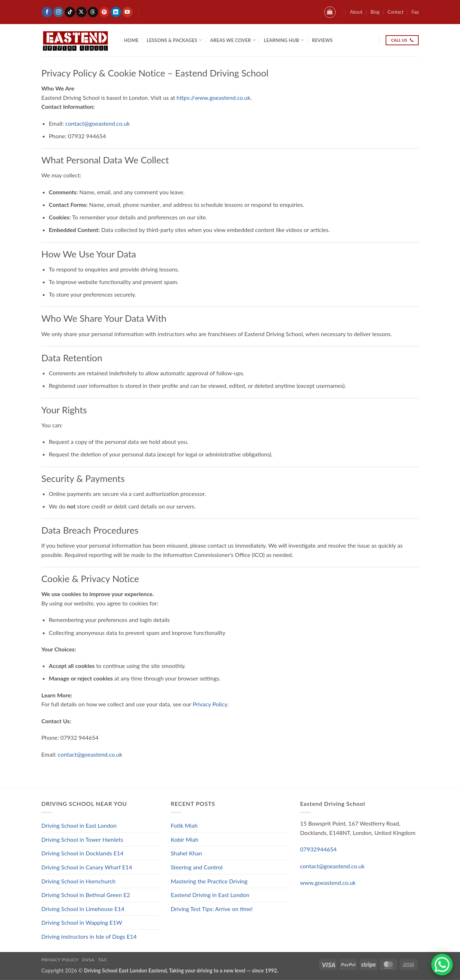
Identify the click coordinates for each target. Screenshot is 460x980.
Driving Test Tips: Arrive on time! (212, 909)
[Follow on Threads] (93, 12)
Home (131, 40)
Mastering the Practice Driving (209, 881)
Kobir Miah (185, 839)
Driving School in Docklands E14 (82, 853)
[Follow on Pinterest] (104, 12)
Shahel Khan (186, 853)
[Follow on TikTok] (70, 12)
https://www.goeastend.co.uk (213, 97)
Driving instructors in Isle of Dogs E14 (89, 936)
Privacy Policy (210, 704)
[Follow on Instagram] (58, 12)
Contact (395, 12)
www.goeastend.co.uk (328, 883)
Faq (415, 12)
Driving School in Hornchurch (79, 881)
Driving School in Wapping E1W (82, 922)
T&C (103, 960)
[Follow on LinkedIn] (116, 12)
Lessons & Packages (174, 40)
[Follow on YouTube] (127, 12)
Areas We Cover (233, 40)
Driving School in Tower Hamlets (82, 839)
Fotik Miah (184, 825)
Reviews (322, 40)
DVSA (88, 960)
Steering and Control (197, 867)
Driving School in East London (79, 825)
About (356, 12)
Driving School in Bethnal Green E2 (86, 895)
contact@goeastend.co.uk (98, 123)
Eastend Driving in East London (210, 895)
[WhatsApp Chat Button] (442, 965)
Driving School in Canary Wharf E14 (87, 867)
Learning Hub (284, 40)
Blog (375, 12)
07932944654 (318, 849)
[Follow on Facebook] (47, 12)
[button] (330, 12)
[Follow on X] (81, 12)
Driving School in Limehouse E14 (83, 909)
